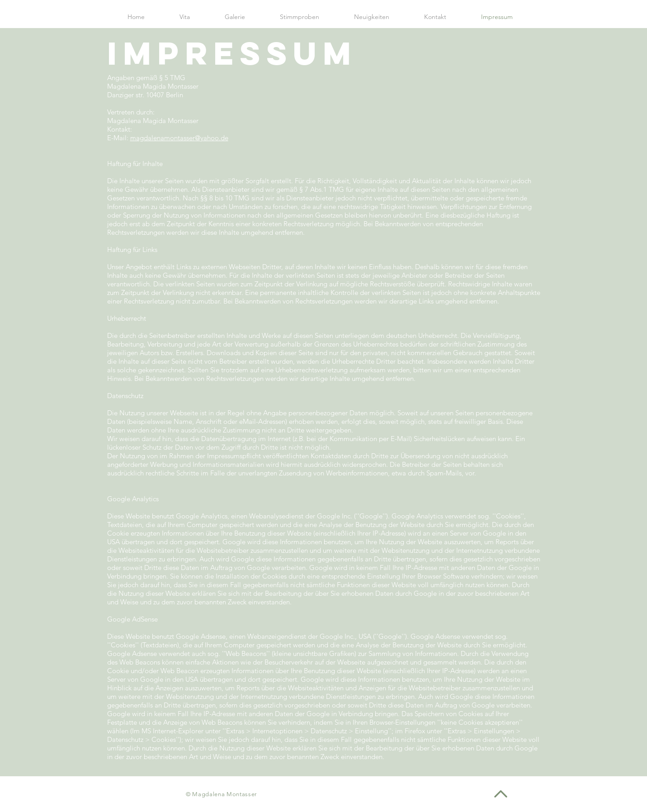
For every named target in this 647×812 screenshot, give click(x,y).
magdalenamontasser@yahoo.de (179, 138)
